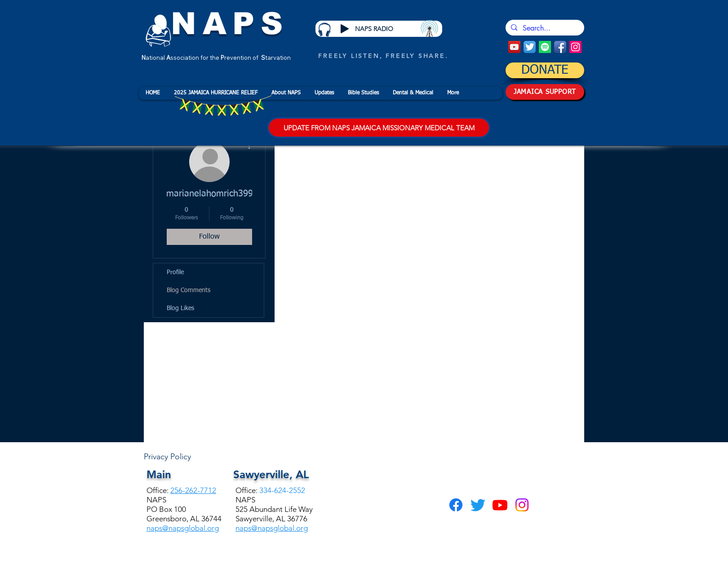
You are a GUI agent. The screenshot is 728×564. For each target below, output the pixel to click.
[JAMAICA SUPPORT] (545, 92)
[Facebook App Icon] (560, 47)
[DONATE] (545, 70)
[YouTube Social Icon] (514, 47)
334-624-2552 (282, 490)
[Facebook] (456, 505)
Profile (175, 272)
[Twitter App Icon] (530, 47)
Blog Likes (180, 308)
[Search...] (544, 28)
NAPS (230, 23)
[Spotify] (545, 47)
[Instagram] (575, 47)
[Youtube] (500, 505)
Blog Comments (189, 290)
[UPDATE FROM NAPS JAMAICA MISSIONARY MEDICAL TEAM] (379, 128)
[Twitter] (478, 505)
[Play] (345, 29)
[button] (286, 93)
